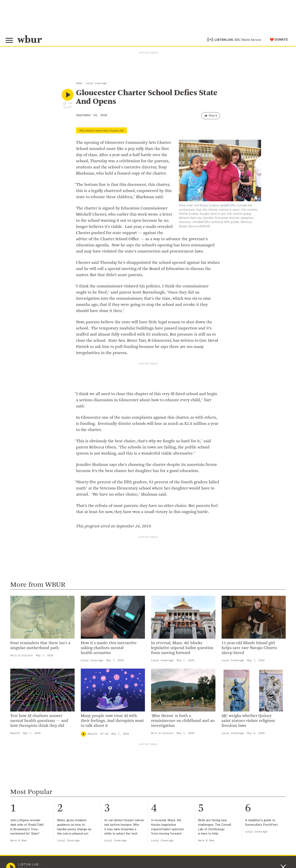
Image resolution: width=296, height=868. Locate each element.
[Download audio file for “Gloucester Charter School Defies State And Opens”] (65, 105)
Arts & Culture (21, 658)
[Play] (83, 736)
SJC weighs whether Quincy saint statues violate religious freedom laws (248, 723)
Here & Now (18, 843)
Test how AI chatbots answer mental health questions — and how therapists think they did (39, 723)
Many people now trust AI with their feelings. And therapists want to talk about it (112, 723)
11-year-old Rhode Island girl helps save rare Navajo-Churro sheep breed (249, 650)
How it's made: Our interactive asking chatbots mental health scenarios (109, 650)
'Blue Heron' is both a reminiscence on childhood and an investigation (183, 723)
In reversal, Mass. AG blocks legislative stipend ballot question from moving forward (182, 650)
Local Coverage (96, 86)
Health (15, 735)
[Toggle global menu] (10, 42)
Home (79, 86)
